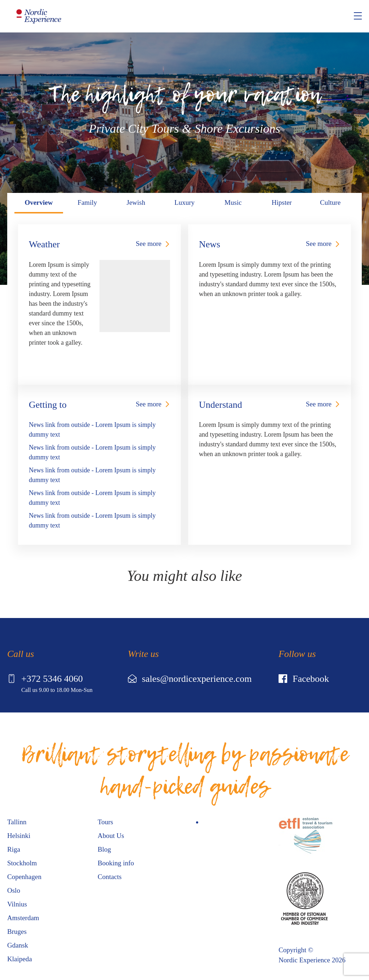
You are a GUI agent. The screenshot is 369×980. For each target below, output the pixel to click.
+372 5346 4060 (45, 679)
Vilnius (17, 904)
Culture (330, 202)
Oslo (14, 890)
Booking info (116, 863)
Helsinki (19, 836)
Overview (39, 202)
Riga (14, 849)
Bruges (17, 932)
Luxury (184, 202)
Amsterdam (23, 918)
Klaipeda (20, 959)
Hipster (282, 202)
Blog (104, 849)
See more (149, 244)
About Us (111, 836)
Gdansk (18, 945)
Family (87, 202)
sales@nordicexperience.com (190, 679)
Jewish (136, 202)
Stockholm (22, 863)
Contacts (110, 877)
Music (233, 202)
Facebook (304, 679)
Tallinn (17, 822)
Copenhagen (24, 877)
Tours (105, 822)
